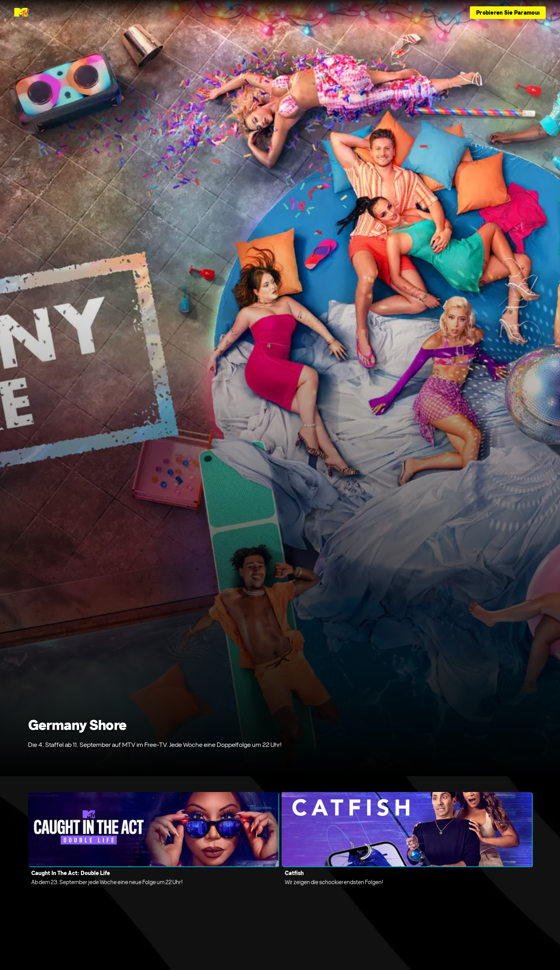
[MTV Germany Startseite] (22, 13)
